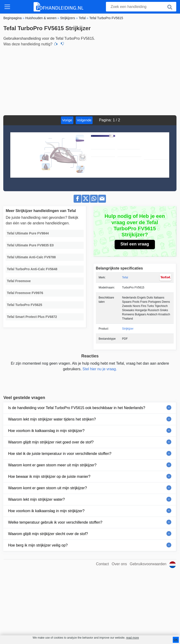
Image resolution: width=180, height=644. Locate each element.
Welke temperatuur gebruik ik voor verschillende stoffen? (55, 522)
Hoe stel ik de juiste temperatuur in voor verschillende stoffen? (60, 454)
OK (176, 640)
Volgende (84, 120)
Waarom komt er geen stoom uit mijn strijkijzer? (47, 488)
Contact (102, 564)
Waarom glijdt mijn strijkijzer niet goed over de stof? (51, 442)
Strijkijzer (128, 329)
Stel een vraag (135, 244)
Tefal (125, 277)
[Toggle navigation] (7, 7)
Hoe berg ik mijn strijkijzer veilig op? (38, 545)
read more (133, 638)
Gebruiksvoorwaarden (148, 564)
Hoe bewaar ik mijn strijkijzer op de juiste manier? (49, 477)
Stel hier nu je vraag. (100, 369)
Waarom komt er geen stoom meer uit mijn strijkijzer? (52, 465)
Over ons (119, 564)
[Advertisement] (90, 80)
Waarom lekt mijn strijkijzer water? (36, 499)
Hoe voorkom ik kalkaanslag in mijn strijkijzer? (46, 431)
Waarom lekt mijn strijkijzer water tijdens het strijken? (52, 419)
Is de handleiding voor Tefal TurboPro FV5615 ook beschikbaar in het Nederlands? (77, 408)
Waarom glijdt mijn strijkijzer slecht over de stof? (48, 534)
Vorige (67, 120)
